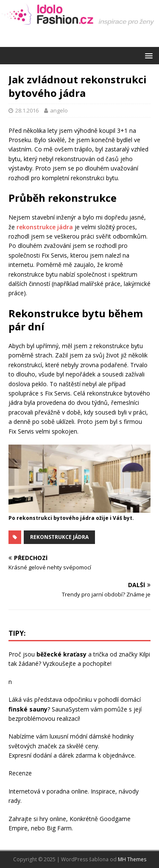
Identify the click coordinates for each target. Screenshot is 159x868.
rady (14, 801)
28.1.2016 (27, 110)
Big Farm (59, 828)
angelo (59, 110)
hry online (53, 819)
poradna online (67, 791)
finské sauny (28, 709)
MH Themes (132, 859)
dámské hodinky (111, 736)
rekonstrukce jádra (45, 227)
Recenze (20, 773)
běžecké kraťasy (61, 654)
